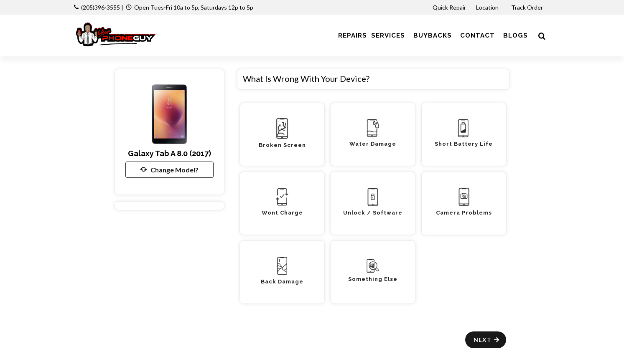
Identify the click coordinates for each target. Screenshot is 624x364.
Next (487, 340)
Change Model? (169, 169)
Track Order (528, 7)
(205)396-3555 (101, 7)
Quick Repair (449, 7)
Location (488, 7)
